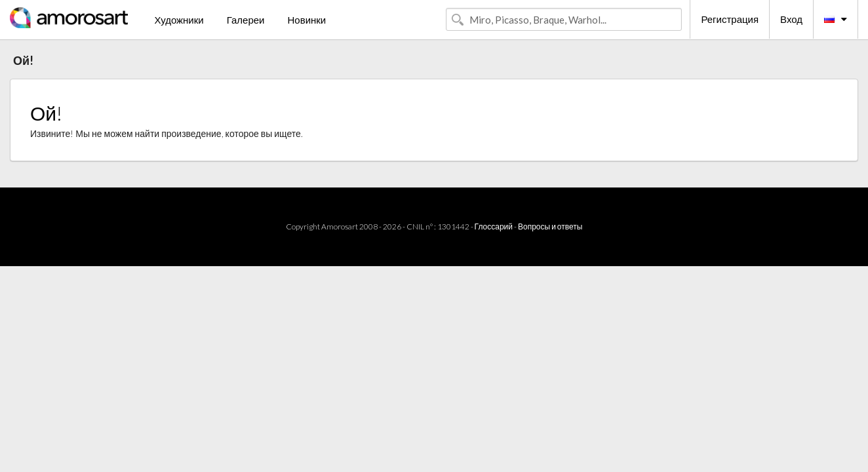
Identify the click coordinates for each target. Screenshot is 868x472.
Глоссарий (494, 226)
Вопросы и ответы (550, 226)
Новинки (306, 20)
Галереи (246, 20)
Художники (179, 20)
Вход (791, 19)
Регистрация (730, 19)
